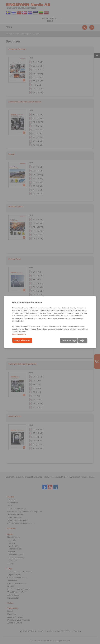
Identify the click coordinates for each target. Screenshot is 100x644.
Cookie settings (69, 340)
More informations (19, 334)
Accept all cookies (22, 340)
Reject (83, 340)
